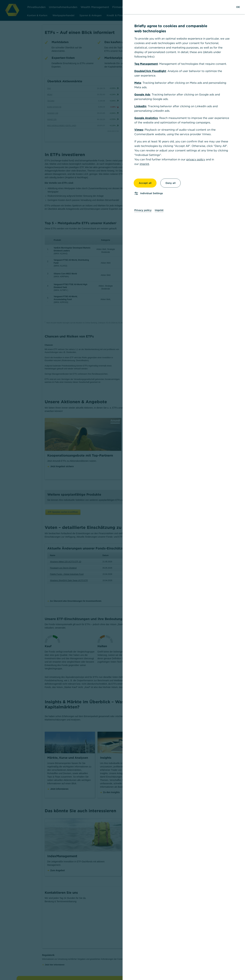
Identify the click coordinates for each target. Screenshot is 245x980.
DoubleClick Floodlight (150, 71)
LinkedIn (140, 106)
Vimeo (139, 130)
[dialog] (122, 490)
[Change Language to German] (238, 7)
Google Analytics (146, 118)
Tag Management (146, 64)
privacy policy (196, 159)
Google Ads (142, 94)
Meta (138, 83)
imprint (144, 164)
